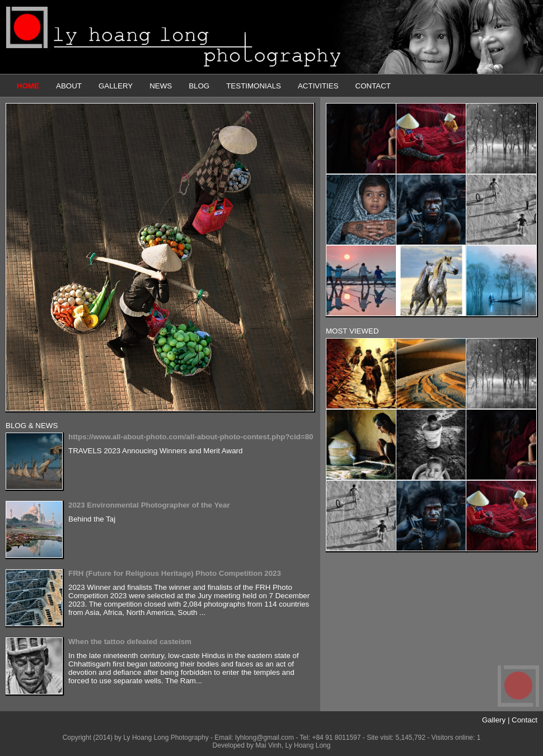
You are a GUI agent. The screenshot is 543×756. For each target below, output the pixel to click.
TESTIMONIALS (254, 86)
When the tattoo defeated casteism (130, 642)
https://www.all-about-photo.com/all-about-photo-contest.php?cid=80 (191, 437)
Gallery (494, 720)
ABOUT (69, 86)
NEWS (161, 86)
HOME (28, 86)
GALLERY (116, 86)
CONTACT (373, 86)
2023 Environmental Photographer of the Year (149, 505)
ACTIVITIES (318, 86)
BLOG (199, 86)
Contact (525, 720)
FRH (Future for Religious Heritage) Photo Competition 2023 (175, 573)
